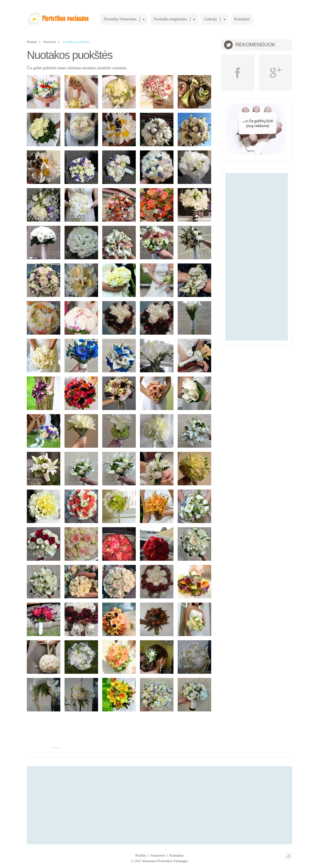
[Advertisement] (257, 257)
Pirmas (32, 42)
